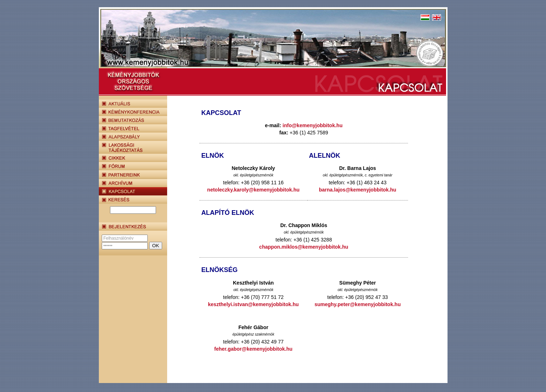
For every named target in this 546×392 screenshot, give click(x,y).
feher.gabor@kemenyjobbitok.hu (253, 349)
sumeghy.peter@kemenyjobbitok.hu (358, 304)
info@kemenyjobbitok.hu (313, 125)
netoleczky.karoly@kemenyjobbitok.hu (253, 190)
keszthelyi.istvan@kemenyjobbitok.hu (254, 304)
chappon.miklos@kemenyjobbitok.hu (304, 247)
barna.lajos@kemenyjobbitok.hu (357, 190)
